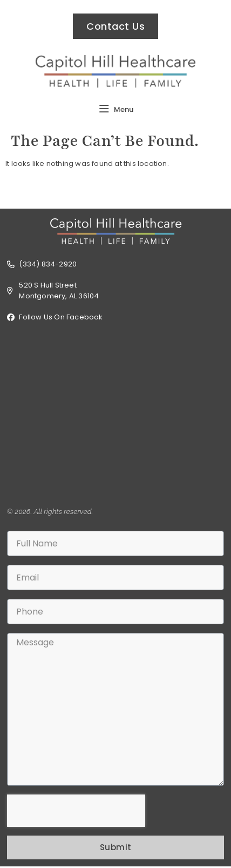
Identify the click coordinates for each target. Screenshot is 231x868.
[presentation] (76, 811)
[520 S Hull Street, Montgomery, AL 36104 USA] (115, 415)
